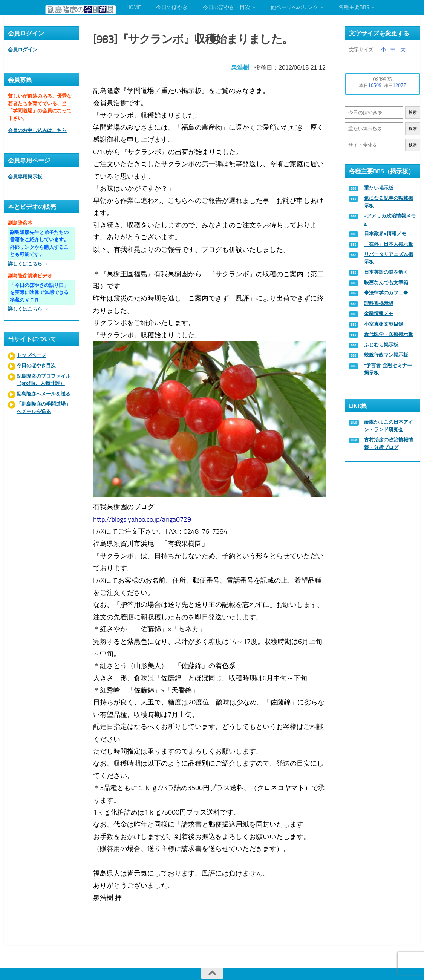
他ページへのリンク (294, 7)
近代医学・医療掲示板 (389, 334)
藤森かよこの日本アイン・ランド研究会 (389, 426)
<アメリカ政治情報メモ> (390, 220)
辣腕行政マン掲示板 (386, 355)
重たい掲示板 (379, 188)
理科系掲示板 (379, 303)
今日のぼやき (172, 7)
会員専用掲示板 (25, 177)
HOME (134, 7)
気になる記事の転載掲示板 (389, 202)
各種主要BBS (354, 7)
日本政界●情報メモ (385, 234)
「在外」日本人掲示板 (389, 244)
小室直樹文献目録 (384, 324)
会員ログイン (23, 50)
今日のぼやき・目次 (227, 7)
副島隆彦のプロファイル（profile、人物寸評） (44, 380)
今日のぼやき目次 (36, 365)
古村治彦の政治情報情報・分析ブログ (389, 443)
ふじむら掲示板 (381, 345)
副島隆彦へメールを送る (44, 394)
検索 (413, 113)
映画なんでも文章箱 (386, 283)
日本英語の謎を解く (386, 272)
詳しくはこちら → (28, 264)
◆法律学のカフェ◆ (386, 293)
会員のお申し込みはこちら (37, 130)
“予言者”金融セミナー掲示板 (388, 369)
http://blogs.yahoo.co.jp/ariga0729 (145, 514)
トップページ (31, 355)
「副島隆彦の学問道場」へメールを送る (44, 408)
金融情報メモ (379, 313)
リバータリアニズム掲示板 (389, 258)
